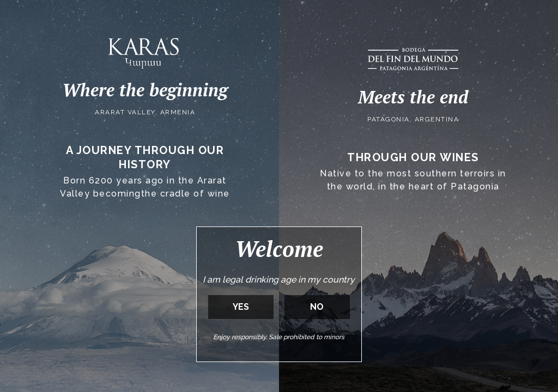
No (317, 307)
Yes (241, 307)
